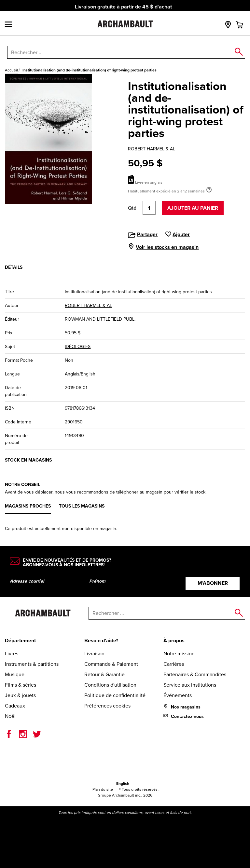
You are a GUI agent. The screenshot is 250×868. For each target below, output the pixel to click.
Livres (12, 654)
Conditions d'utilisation (110, 685)
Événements (178, 695)
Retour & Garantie (104, 674)
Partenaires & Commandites (195, 674)
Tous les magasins (82, 506)
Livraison (94, 654)
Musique (15, 674)
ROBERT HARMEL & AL (152, 149)
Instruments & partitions (32, 664)
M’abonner (213, 583)
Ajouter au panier (193, 208)
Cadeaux (15, 706)
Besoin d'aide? (101, 640)
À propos (174, 640)
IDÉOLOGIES (78, 347)
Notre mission (179, 654)
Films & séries (21, 685)
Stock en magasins (28, 460)
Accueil (11, 70)
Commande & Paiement (111, 664)
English (123, 784)
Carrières (174, 664)
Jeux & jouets (20, 695)
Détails (14, 267)
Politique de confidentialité (115, 695)
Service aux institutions (190, 685)
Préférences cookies (107, 706)
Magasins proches (28, 506)
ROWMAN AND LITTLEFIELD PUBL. (100, 319)
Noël (10, 716)
